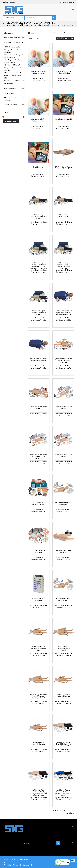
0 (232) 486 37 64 (9, 2)
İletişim (6, 859)
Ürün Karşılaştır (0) (65, 38)
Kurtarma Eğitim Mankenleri (14, 81)
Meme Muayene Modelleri (14, 73)
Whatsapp (62, 862)
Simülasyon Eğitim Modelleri (22, 25)
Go (58, 843)
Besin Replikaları (9, 93)
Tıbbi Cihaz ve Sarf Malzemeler (10, 99)
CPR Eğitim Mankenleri (13, 47)
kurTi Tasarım (14, 865)
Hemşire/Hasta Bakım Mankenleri (12, 51)
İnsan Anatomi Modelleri (12, 38)
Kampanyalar (24, 859)
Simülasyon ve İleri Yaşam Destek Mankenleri (55, 25)
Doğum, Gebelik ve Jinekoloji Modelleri (14, 69)
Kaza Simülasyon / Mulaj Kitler (13, 77)
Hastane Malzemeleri (11, 105)
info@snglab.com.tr (68, 2)
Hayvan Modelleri (10, 88)
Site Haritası (14, 859)
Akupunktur (9, 84)
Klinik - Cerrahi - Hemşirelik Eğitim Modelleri (14, 56)
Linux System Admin (26, 865)
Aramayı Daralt (11, 121)
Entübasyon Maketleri (12, 65)
